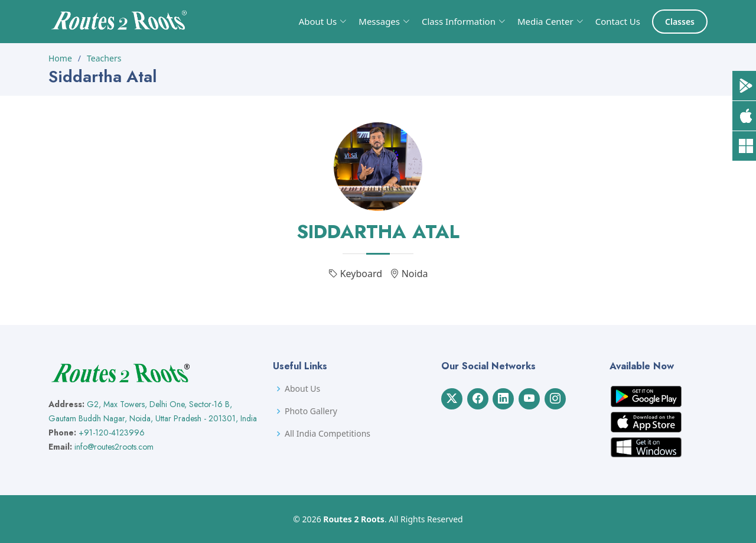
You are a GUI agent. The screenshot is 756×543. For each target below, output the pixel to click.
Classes (680, 22)
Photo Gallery (311, 411)
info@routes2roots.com (114, 447)
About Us (302, 389)
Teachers (104, 58)
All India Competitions (328, 434)
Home (60, 58)
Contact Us (618, 21)
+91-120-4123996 (112, 433)
